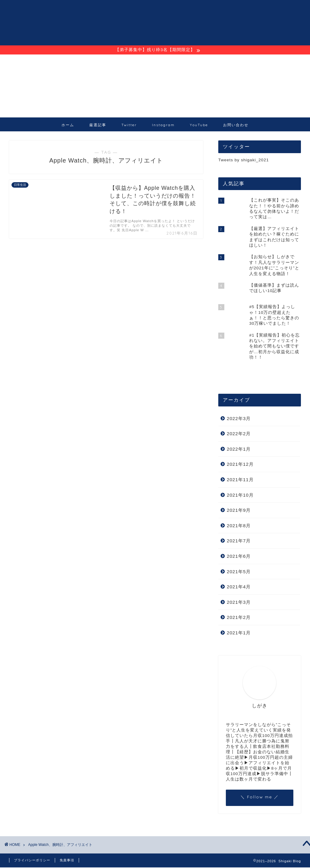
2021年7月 (239, 542)
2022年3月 (239, 419)
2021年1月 (239, 634)
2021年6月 (239, 557)
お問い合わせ (236, 126)
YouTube (199, 126)
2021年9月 (239, 511)
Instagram (163, 126)
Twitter (129, 126)
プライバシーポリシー (32, 861)
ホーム (68, 126)
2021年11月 (240, 480)
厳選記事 (98, 126)
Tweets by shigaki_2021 (244, 161)
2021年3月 (239, 603)
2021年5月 (239, 572)
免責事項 (67, 861)
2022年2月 (239, 434)
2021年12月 (240, 465)
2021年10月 (240, 496)
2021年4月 (239, 588)
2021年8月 (239, 526)
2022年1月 (239, 450)
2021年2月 (239, 618)
